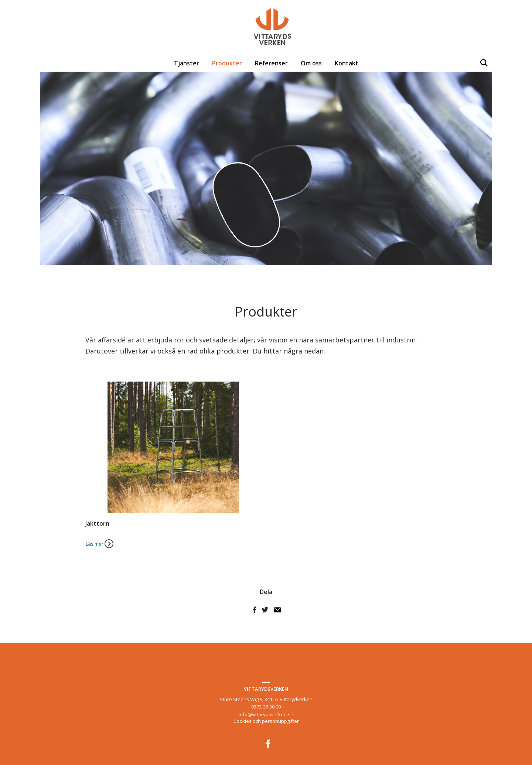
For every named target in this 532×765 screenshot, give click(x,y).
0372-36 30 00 (266, 707)
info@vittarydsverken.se (266, 714)
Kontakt (347, 63)
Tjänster (187, 63)
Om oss (311, 63)
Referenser (271, 63)
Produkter (227, 63)
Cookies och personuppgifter (266, 721)
